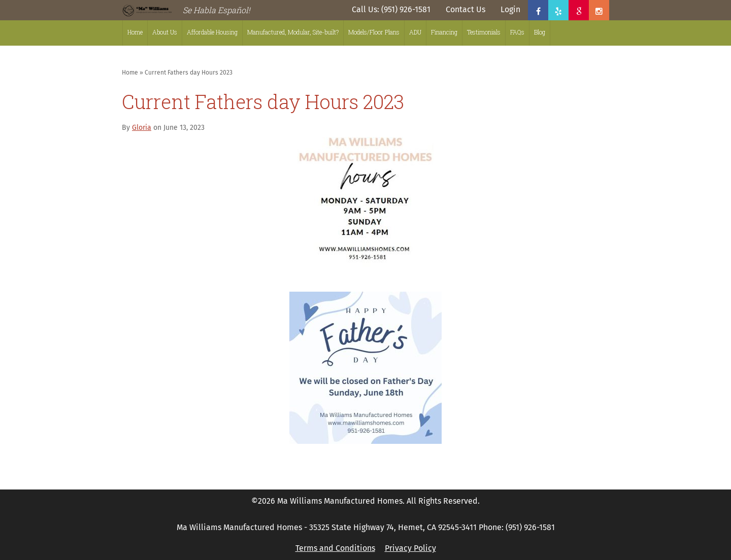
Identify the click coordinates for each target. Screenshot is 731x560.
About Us (165, 32)
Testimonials (484, 32)
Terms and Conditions (335, 548)
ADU (415, 32)
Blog (540, 32)
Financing (444, 32)
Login (510, 9)
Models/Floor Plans (374, 32)
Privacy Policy (410, 548)
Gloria (142, 128)
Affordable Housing (212, 32)
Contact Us (466, 9)
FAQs (517, 32)
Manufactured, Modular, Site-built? (293, 32)
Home (135, 32)
